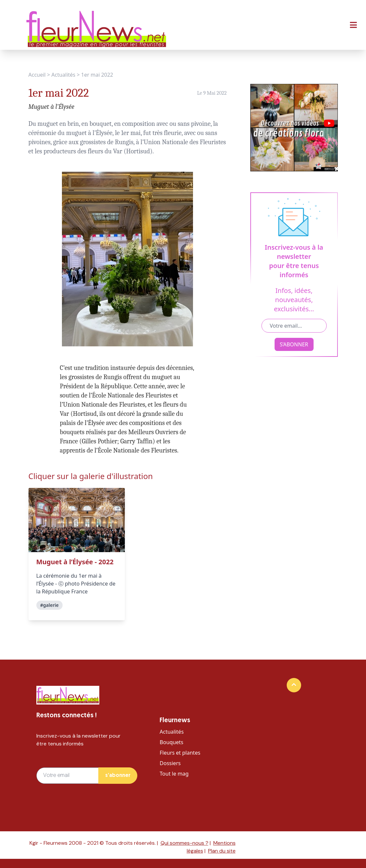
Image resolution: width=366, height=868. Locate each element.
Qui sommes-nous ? (184, 843)
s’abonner (118, 776)
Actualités (63, 75)
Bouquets (171, 742)
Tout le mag (174, 774)
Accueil (37, 75)
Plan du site (222, 851)
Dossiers (170, 763)
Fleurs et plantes (180, 753)
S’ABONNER (294, 344)
